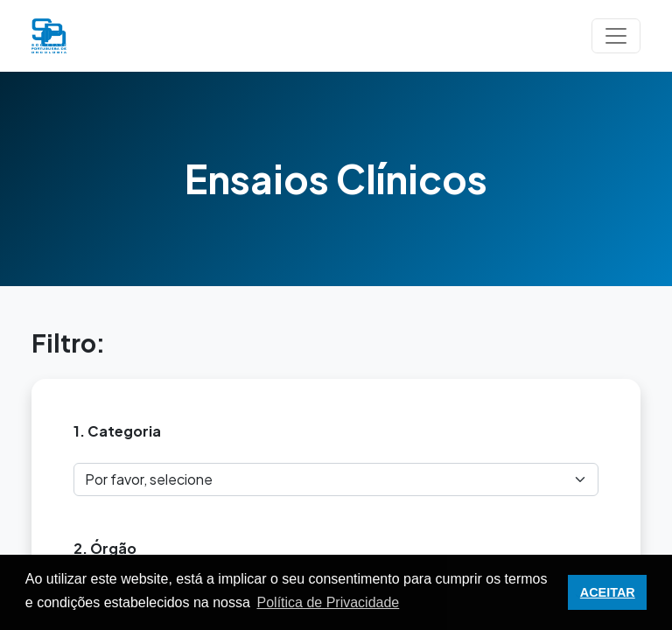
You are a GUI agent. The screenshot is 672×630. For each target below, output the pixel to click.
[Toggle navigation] (616, 36)
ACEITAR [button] (608, 592)
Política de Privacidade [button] (329, 602)
